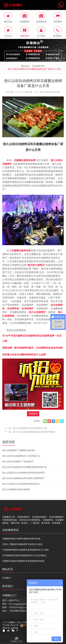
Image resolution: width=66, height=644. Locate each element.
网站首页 (25, 66)
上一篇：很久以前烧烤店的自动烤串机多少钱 (26, 428)
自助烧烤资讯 (39, 66)
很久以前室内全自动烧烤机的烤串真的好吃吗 (23, 473)
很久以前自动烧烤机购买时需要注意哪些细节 (23, 478)
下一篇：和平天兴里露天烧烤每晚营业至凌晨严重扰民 (30, 432)
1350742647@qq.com (18, 607)
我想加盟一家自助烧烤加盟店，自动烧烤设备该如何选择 (32, 348)
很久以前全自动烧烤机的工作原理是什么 (21, 456)
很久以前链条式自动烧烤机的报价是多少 (21, 484)
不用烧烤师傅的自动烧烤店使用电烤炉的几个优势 (26, 550)
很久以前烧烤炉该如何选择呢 (16, 489)
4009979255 (14, 600)
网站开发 (6, 628)
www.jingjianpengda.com (19, 604)
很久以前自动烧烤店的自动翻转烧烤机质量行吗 (24, 467)
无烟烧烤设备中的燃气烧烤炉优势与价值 (21, 539)
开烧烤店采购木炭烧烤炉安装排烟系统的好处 (23, 561)
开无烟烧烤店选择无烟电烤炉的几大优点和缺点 (24, 555)
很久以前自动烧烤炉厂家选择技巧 (18, 462)
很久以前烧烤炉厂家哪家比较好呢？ (19, 450)
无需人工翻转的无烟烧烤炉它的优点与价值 (22, 544)
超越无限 (14, 628)
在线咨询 (33, 414)
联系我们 (8, 586)
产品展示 (6, 578)
